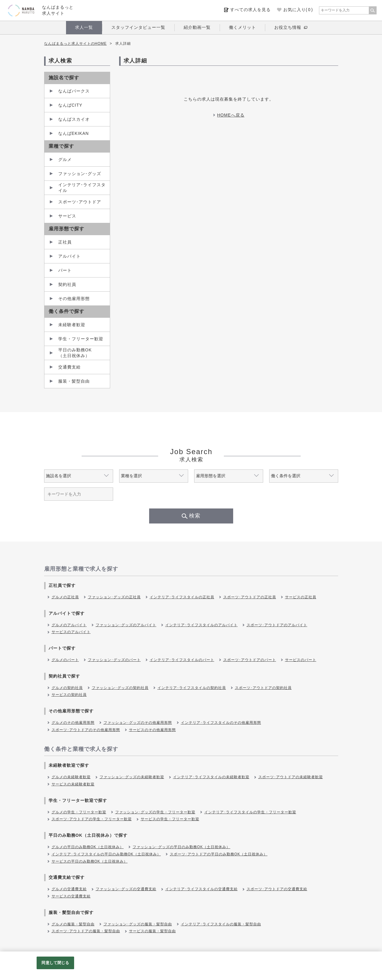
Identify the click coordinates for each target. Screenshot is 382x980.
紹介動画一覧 (197, 27)
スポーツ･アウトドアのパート (250, 660)
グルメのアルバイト (69, 625)
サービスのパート (301, 660)
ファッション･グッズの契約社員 (120, 688)
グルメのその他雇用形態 (73, 723)
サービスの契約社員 (69, 695)
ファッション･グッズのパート (114, 660)
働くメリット (242, 27)
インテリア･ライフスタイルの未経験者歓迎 (211, 777)
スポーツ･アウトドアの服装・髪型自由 (86, 931)
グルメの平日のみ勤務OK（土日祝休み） (88, 847)
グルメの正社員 (65, 597)
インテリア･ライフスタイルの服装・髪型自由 (221, 924)
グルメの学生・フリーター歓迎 (79, 812)
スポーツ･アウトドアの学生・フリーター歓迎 (92, 819)
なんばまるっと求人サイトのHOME (75, 44)
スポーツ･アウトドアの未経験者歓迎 (291, 777)
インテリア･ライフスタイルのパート (182, 660)
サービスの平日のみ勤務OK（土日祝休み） (90, 861)
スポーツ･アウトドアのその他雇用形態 (86, 730)
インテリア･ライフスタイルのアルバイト (202, 625)
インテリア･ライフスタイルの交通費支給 (202, 889)
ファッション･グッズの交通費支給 (126, 889)
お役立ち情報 (288, 27)
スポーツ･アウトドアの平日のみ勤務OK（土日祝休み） (219, 854)
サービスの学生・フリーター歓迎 (170, 819)
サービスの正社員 (301, 597)
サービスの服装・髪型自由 (152, 931)
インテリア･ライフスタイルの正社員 (182, 597)
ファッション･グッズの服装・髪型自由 (138, 924)
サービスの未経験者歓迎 (73, 784)
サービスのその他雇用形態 (152, 730)
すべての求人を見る (250, 10)
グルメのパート (65, 660)
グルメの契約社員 (67, 688)
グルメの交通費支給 (69, 889)
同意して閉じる (55, 963)
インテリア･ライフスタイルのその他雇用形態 (221, 723)
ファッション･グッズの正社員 (114, 597)
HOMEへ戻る (231, 115)
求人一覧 (84, 27)
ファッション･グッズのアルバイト (126, 625)
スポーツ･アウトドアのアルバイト (277, 625)
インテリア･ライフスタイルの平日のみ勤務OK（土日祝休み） (106, 854)
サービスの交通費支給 (71, 896)
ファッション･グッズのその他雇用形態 (138, 723)
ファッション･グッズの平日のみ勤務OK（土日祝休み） (181, 847)
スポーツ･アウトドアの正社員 (250, 597)
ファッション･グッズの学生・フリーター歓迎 (155, 812)
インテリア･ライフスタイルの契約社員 (192, 688)
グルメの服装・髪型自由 (73, 924)
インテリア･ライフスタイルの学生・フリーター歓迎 (250, 812)
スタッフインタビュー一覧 (138, 27)
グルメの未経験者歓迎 (71, 777)
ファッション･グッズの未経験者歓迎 (132, 777)
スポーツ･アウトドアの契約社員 (263, 688)
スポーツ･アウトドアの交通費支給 (277, 889)
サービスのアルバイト (71, 632)
